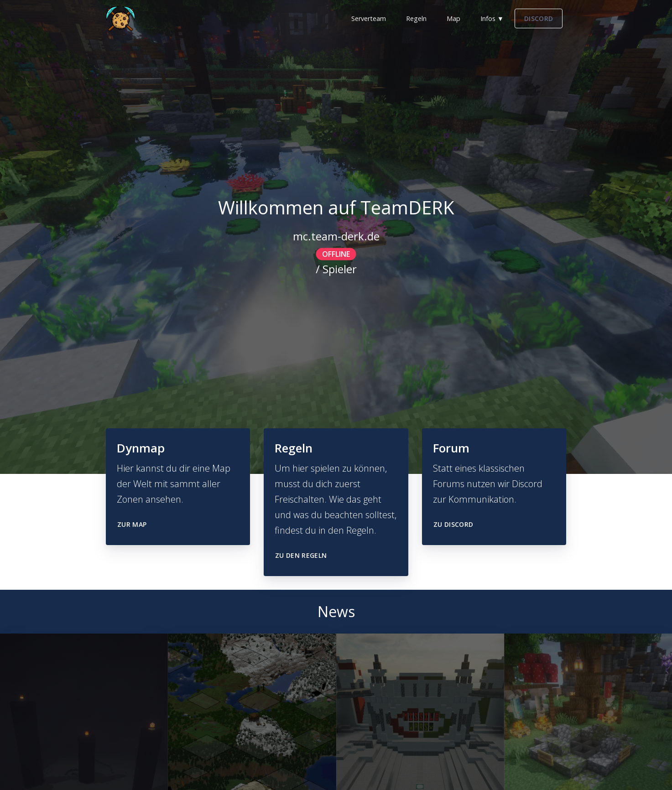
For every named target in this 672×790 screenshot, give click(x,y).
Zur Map (132, 524)
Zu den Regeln (301, 555)
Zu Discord (453, 524)
